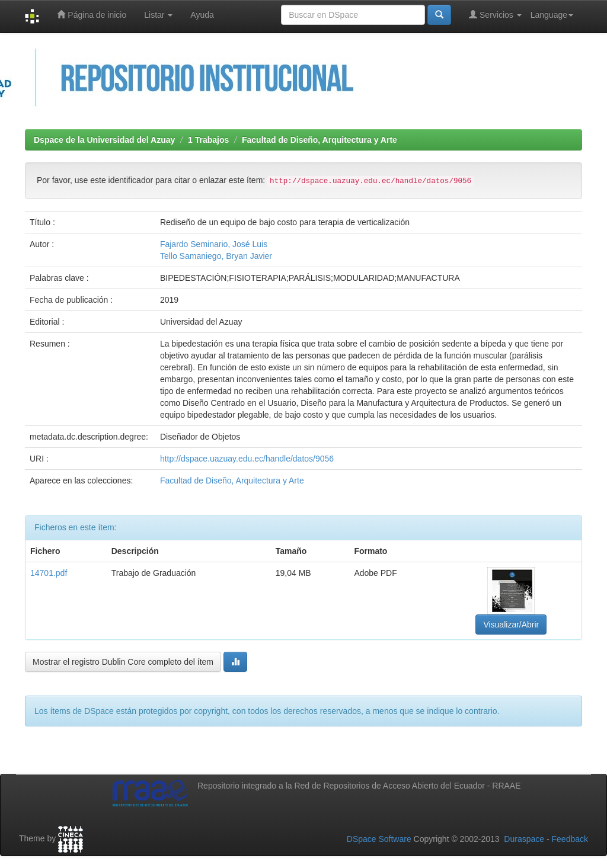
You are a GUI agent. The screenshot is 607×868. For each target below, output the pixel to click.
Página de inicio (92, 15)
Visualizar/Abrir (511, 624)
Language (552, 15)
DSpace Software (379, 839)
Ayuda (202, 15)
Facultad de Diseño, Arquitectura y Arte (320, 140)
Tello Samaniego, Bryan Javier (216, 256)
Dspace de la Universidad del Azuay (104, 140)
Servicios (495, 15)
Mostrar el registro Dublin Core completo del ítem (123, 662)
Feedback (570, 839)
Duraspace (524, 839)
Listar (158, 15)
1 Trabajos (208, 140)
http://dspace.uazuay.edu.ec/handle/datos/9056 (247, 459)
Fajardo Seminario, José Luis (214, 244)
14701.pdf (49, 573)
